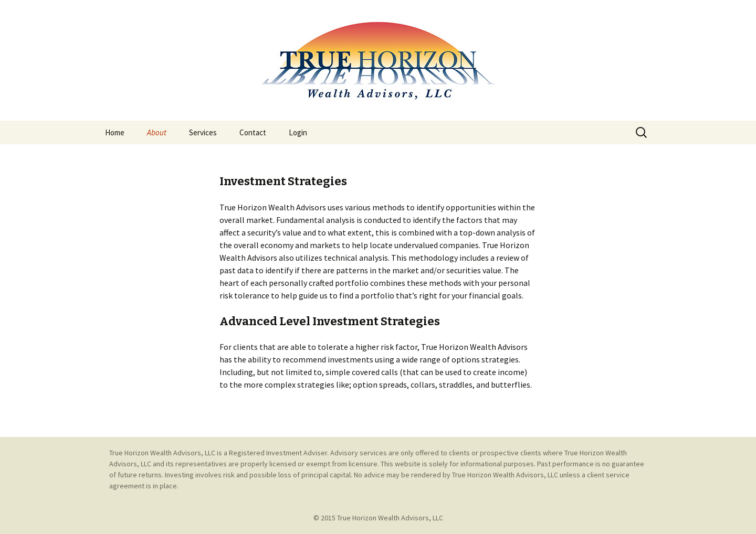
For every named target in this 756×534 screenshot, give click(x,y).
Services (203, 132)
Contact (253, 132)
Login (298, 132)
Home (115, 132)
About (157, 132)
